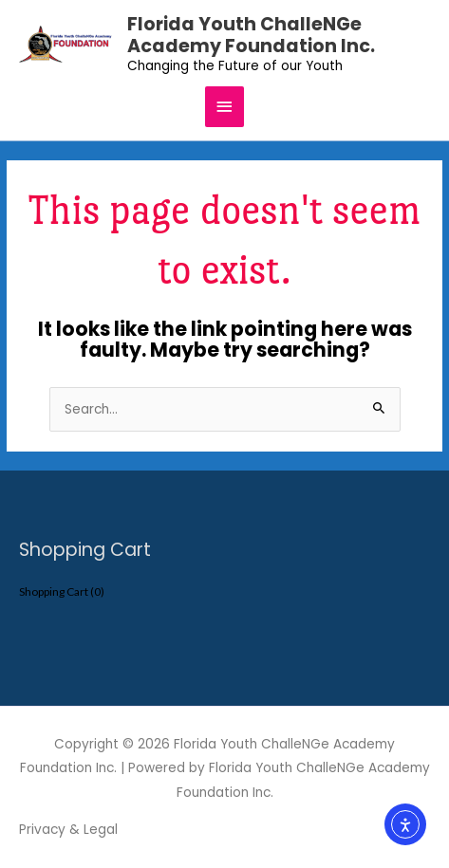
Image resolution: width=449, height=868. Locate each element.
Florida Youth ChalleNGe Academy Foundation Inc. (251, 35)
